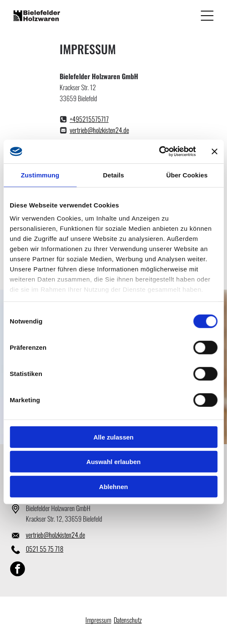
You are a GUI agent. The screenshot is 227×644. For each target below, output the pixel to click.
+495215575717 (89, 119)
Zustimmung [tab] (40, 175)
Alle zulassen (113, 437)
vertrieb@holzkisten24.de (99, 130)
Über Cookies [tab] (187, 175)
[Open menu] (207, 16)
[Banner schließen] (214, 152)
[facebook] (18, 570)
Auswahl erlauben (113, 462)
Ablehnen (113, 487)
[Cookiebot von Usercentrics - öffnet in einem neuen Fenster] (159, 152)
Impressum (98, 620)
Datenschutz (128, 620)
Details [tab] (114, 175)
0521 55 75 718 (45, 549)
